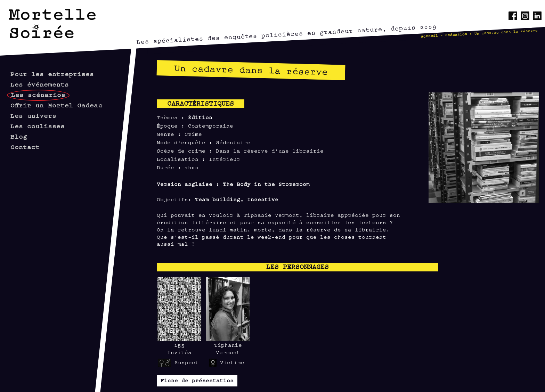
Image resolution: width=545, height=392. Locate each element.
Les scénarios (38, 94)
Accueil (430, 35)
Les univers (33, 115)
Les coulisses (38, 126)
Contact (25, 146)
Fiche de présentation (197, 380)
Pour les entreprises (52, 73)
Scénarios (456, 34)
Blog (19, 136)
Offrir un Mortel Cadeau (56, 105)
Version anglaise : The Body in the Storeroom (233, 184)
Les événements (40, 84)
